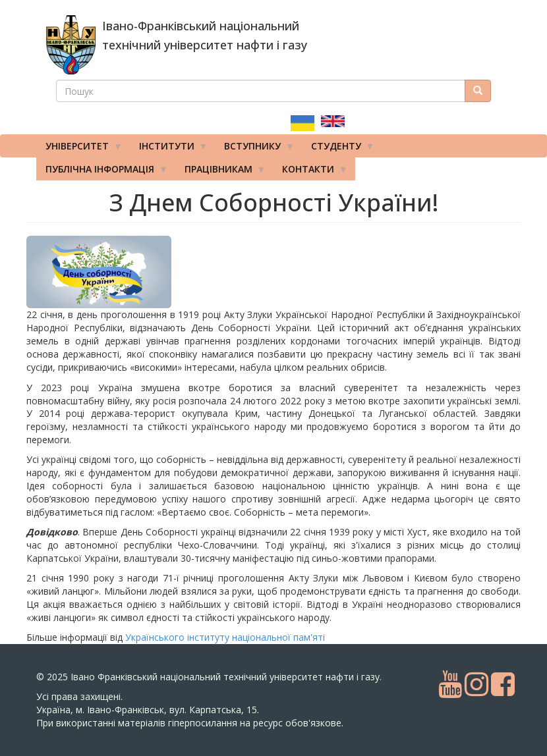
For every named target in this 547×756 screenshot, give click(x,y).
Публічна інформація (102, 172)
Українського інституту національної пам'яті (225, 637)
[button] (108, 272)
